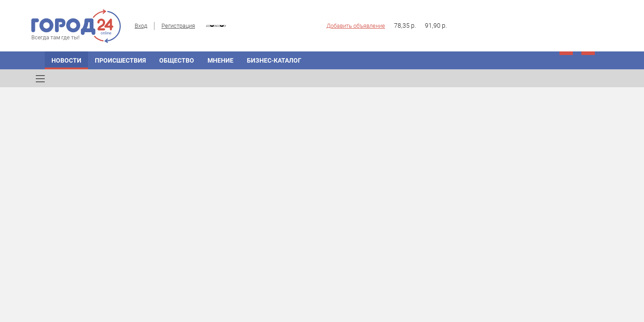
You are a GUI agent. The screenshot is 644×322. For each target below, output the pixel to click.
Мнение (220, 60)
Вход (141, 26)
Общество (177, 60)
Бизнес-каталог (274, 60)
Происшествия (120, 60)
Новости (66, 60)
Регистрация (178, 26)
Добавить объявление (356, 26)
